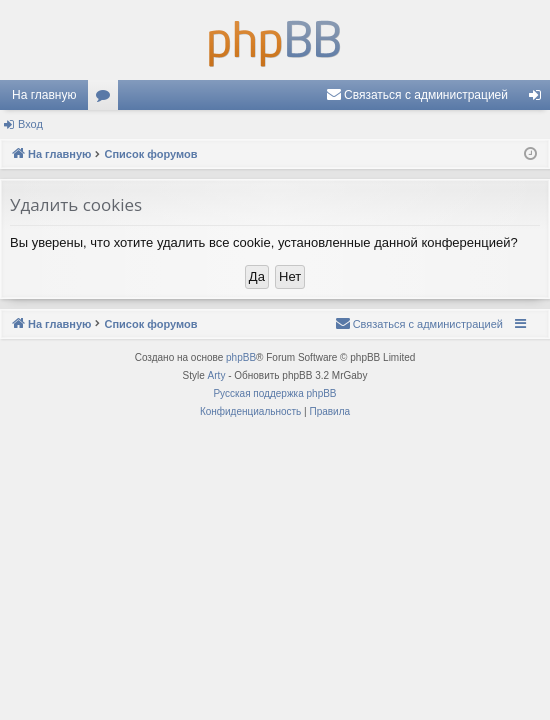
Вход (30, 124)
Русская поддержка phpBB (274, 393)
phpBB (241, 357)
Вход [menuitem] (539, 99)
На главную (44, 95)
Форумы (107, 99)
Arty (217, 375)
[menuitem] (417, 95)
